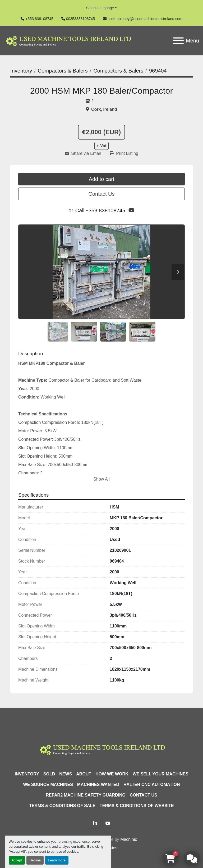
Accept (17, 860)
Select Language (100, 8)
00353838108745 (80, 19)
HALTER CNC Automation (152, 785)
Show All (101, 479)
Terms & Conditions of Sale (62, 806)
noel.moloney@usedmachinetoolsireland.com (145, 19)
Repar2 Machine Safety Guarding (86, 795)
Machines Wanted (98, 785)
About (84, 774)
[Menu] (178, 41)
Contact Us (102, 194)
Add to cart (102, 179)
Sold (49, 774)
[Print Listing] (124, 154)
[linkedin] (95, 823)
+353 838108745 (39, 19)
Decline (35, 860)
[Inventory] (21, 71)
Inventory (27, 774)
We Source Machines (48, 785)
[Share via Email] (85, 154)
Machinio (129, 839)
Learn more (57, 860)
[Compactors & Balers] (63, 71)
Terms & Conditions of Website (137, 806)
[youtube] (132, 210)
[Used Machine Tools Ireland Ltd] (101, 749)
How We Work (112, 774)
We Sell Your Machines (161, 774)
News (66, 774)
